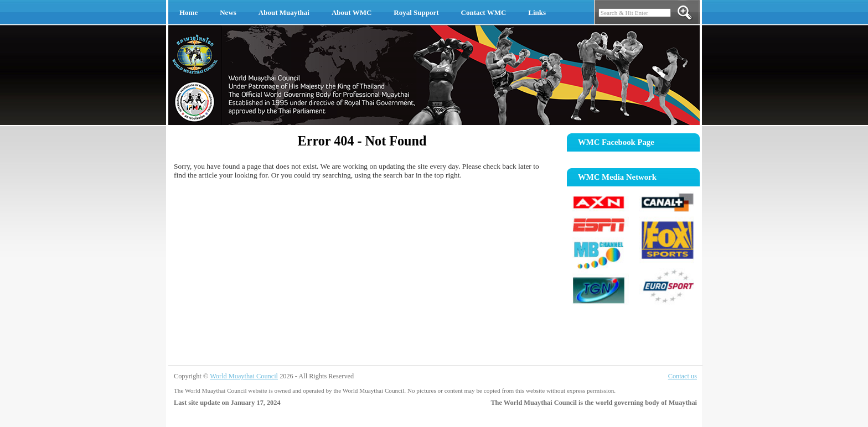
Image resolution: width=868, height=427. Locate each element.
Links (537, 12)
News (228, 12)
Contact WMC (484, 12)
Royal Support (416, 12)
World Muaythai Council (244, 376)
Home (188, 12)
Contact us (683, 376)
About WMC (352, 12)
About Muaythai (284, 12)
